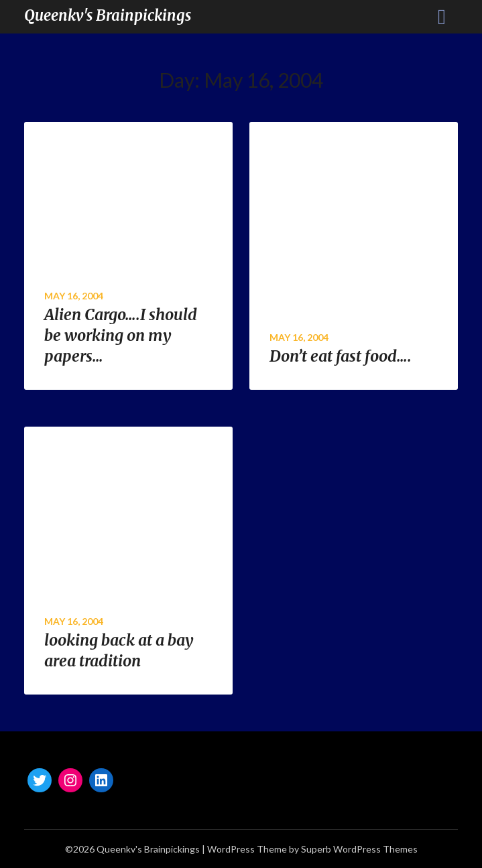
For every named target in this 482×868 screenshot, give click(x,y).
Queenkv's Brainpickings (108, 15)
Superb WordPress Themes (359, 849)
